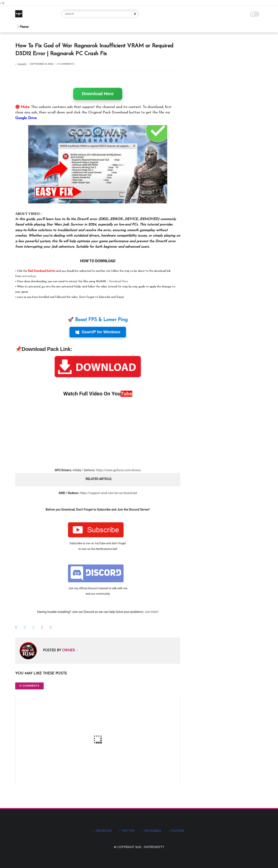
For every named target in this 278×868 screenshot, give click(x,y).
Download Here (98, 94)
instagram (152, 831)
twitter (128, 831)
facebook (104, 831)
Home (23, 27)
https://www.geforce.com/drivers (118, 470)
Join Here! (151, 612)
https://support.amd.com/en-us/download (108, 493)
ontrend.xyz (29, 276)
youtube (178, 831)
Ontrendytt (154, 847)
